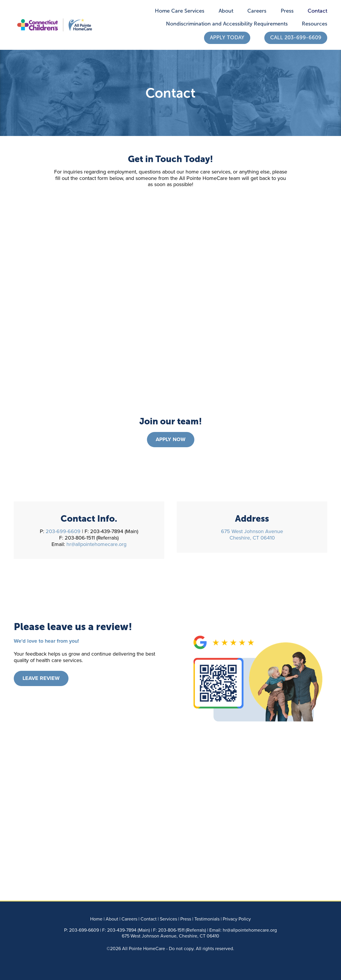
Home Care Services (180, 11)
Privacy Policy (237, 919)
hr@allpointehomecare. (246, 930)
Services (168, 919)
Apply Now (171, 439)
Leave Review (41, 678)
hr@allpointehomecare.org (96, 544)
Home (96, 919)
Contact (317, 11)
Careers (257, 11)
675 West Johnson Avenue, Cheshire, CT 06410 (170, 936)
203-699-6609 (64, 531)
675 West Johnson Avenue (252, 531)
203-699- (79, 930)
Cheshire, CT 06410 (252, 538)
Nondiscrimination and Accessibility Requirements (227, 24)
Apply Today (227, 38)
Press (287, 11)
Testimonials (207, 919)
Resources (315, 24)
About (226, 11)
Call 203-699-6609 (296, 38)
